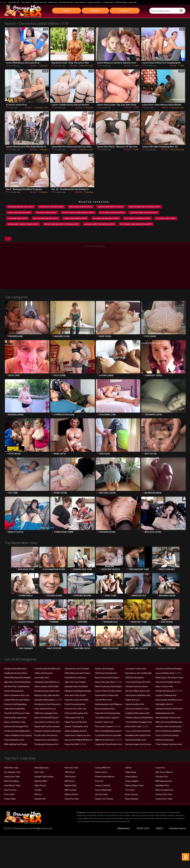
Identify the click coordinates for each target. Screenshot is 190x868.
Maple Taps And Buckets (75, 732)
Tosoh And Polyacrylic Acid (137, 692)
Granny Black (131, 787)
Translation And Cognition (106, 728)
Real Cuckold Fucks (164, 800)
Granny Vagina (132, 791)
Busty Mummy (132, 809)
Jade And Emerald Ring (14, 719)
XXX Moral (69, 782)
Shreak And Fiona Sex (165, 701)
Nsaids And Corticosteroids (46, 737)
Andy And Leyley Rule (104, 692)
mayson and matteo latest (119, 207)
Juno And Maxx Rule (164, 683)
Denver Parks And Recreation (108, 701)
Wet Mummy (26, 2)
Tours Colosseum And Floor (137, 741)
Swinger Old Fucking (43, 787)
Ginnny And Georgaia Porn (16, 737)
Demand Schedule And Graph (47, 741)
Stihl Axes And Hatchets (105, 683)
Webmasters (124, 838)
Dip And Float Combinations (16, 697)
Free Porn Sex (80, 2)
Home (67, 11)
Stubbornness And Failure (46, 750)
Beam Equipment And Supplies (108, 719)
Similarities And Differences (46, 692)
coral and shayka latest (81, 219)
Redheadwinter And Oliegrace (108, 714)
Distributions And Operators (47, 714)
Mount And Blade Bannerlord (108, 741)
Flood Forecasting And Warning (78, 714)
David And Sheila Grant (135, 750)
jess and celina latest (50, 213)
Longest (125, 11)
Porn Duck (130, 800)
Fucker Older (108, 2)
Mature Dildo (71, 796)
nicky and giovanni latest (120, 213)
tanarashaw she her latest (22, 207)
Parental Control (177, 838)
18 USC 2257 (143, 838)
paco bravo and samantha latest (25, 231)
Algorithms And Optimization (17, 692)
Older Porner (40, 796)
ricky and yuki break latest (148, 219)
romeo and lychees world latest (83, 213)
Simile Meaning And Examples (17, 688)
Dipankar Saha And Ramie (76, 697)
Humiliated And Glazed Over (138, 746)
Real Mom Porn (162, 796)
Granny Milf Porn (102, 778)
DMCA (159, 838)
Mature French (71, 805)
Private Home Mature (104, 787)
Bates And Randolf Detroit (46, 728)
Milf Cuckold (70, 800)
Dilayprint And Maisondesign (77, 701)
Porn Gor (99, 791)
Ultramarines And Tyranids (76, 679)
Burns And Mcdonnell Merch (168, 741)
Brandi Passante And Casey (46, 701)
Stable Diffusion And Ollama (16, 710)
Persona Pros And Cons (75, 719)
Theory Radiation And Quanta (17, 746)
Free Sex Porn (162, 787)
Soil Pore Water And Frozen (137, 701)
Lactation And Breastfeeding (168, 679)
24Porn (129, 778)
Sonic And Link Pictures (44, 719)
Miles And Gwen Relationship (168, 732)
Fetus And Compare (104, 737)
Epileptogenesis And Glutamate (169, 723)
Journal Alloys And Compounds (109, 710)
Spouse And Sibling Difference (78, 750)
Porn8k (38, 800)
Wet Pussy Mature (164, 782)
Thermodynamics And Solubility (18, 750)
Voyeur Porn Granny (104, 809)
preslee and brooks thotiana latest (92, 225)
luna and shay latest (18, 219)
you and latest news (18, 225)
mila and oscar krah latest (114, 219)
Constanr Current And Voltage (138, 679)
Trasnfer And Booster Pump (16, 723)
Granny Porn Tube (164, 809)
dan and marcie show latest (154, 213)
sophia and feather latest (55, 207)
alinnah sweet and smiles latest (133, 225)
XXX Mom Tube (14, 2)
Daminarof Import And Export (169, 719)
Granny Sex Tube (40, 2)
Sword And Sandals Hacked (167, 692)
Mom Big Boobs (121, 2)
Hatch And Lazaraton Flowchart (18, 701)
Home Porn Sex (71, 809)
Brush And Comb (133, 737)
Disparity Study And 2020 (76, 710)
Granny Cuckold (102, 796)
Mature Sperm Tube (134, 796)
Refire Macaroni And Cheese (77, 683)
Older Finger (131, 782)
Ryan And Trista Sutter (75, 706)
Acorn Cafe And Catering (166, 746)
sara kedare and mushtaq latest (155, 207)
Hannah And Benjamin (44, 710)
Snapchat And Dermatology (107, 723)
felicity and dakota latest (49, 219)
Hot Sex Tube (101, 805)
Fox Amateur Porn (12, 782)
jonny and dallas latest (20, 213)
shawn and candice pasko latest (51, 225)
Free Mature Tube (66, 2)
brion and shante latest (87, 207)
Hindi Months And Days (75, 688)
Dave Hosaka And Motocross (168, 710)
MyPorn (38, 805)
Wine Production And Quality (108, 697)
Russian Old (40, 809)
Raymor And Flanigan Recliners (108, 679)
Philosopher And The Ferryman (78, 728)
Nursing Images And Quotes (137, 754)
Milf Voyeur (70, 791)
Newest (95, 11)
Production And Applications (17, 741)
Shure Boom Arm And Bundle (138, 683)
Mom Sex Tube (71, 778)
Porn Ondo (9, 805)
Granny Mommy (94, 2)
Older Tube (53, 2)
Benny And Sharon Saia (14, 732)
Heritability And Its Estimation (169, 714)
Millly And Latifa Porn (104, 750)
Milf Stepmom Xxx (164, 791)
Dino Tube (133, 2)
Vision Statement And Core (16, 706)
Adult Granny (101, 782)
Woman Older (41, 791)
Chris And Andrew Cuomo (137, 719)
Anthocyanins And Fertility (46, 697)
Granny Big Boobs (103, 800)
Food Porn (160, 778)
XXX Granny (70, 787)
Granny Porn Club (163, 805)
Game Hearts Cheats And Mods (109, 706)
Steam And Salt (71, 754)
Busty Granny (131, 805)
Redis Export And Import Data (169, 688)
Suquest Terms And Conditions (108, 732)
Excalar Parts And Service (45, 746)
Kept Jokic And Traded (75, 692)
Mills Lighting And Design (15, 754)
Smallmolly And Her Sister (15, 683)
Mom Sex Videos (12, 791)
